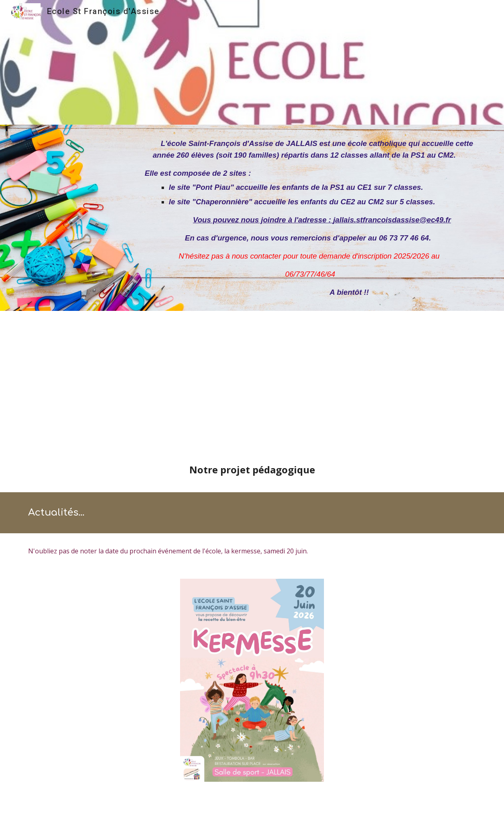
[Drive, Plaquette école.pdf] (252, 388)
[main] (310, 218)
